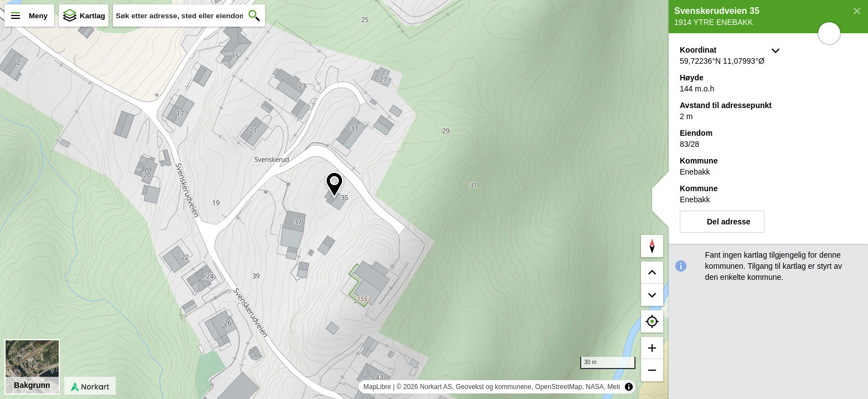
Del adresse (729, 222)
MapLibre (377, 387)
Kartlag (92, 16)
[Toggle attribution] (629, 387)
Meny (38, 16)
